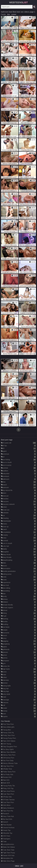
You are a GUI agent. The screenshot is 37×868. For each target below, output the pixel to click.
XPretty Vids (6, 797)
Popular (3, 14)
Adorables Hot (7, 858)
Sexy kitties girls (8, 727)
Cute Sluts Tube (8, 850)
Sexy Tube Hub (7, 816)
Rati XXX (5, 780)
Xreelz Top (6, 830)
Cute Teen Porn (7, 794)
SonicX (4, 822)
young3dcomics (7, 844)
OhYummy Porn (8, 758)
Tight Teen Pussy (8, 853)
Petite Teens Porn (8, 772)
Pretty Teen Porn (8, 735)
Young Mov (6, 730)
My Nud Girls (7, 819)
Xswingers (6, 839)
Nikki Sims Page (8, 861)
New (8, 14)
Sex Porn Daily (7, 761)
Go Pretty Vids (7, 775)
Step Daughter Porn (9, 747)
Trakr (4, 842)
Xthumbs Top (7, 833)
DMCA (17, 866)
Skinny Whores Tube (9, 763)
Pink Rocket (6, 825)
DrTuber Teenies (8, 800)
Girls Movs (6, 805)
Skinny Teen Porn (8, 755)
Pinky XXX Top (7, 788)
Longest (14, 14)
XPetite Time (6, 769)
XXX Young (6, 744)
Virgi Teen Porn (7, 766)
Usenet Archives (8, 828)
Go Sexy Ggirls (7, 749)
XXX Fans (6, 836)
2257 (22, 866)
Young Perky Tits (8, 786)
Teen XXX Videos (8, 741)
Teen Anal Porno (8, 791)
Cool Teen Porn (7, 802)
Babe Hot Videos (8, 847)
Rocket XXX (6, 777)
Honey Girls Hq (7, 733)
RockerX (5, 814)
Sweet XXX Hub (8, 855)
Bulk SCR (5, 783)
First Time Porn (7, 724)
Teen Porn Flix (7, 811)
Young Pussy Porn (8, 738)
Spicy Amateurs (7, 808)
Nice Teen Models (8, 752)
